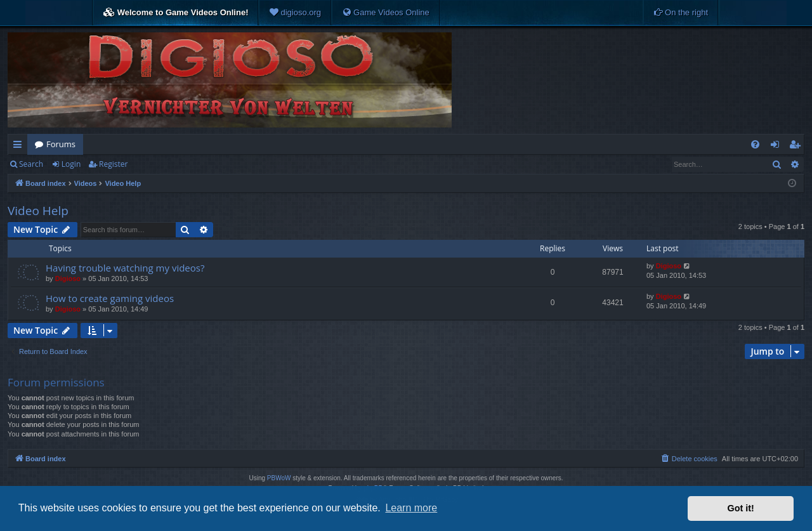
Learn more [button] (411, 508)
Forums (61, 144)
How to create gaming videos (110, 298)
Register (113, 164)
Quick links (20, 147)
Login (71, 164)
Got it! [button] (741, 508)
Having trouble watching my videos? (125, 268)
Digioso (68, 279)
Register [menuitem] (797, 147)
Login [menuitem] (777, 147)
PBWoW (279, 478)
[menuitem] (295, 13)
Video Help (38, 211)
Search (31, 164)
